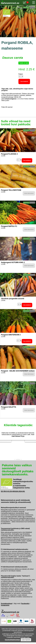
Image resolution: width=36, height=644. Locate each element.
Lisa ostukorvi (24, 81)
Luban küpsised (26, 640)
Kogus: (21, 74)
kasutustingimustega (12, 640)
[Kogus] (21, 76)
